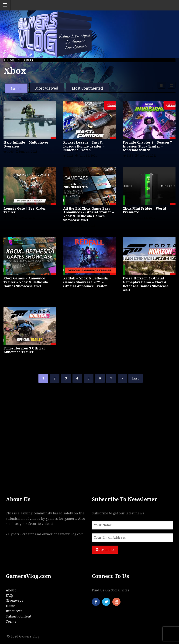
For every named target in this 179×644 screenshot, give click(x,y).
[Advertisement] (89, 430)
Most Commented (87, 88)
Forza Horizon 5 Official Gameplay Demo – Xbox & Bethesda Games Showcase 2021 (146, 284)
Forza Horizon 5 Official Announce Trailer (24, 350)
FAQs (10, 595)
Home (10, 60)
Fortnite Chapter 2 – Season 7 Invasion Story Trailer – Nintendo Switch (147, 146)
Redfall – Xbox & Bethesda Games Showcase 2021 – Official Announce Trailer (86, 282)
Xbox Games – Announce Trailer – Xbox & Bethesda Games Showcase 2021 (26, 282)
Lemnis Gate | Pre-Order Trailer (25, 210)
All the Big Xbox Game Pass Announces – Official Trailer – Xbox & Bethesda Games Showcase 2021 (88, 214)
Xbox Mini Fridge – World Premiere (144, 210)
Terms (11, 621)
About (11, 590)
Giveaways (14, 600)
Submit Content (19, 616)
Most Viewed (47, 88)
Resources (14, 611)
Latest (16, 89)
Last (135, 378)
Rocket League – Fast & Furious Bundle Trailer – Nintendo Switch (84, 146)
